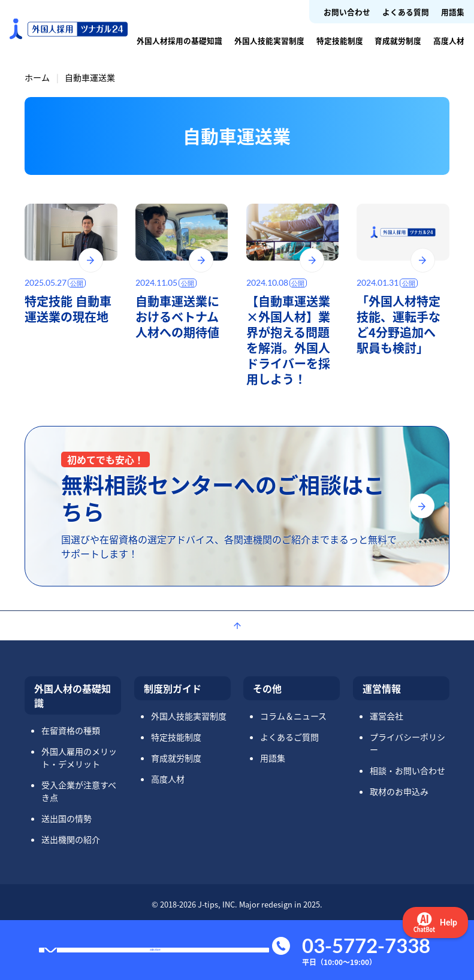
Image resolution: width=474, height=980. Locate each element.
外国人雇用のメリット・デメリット (79, 757)
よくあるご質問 (289, 737)
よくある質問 (406, 12)
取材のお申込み (399, 791)
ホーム (37, 77)
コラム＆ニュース (293, 716)
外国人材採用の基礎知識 (179, 40)
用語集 (453, 12)
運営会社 (387, 716)
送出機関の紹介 (71, 839)
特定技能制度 (340, 40)
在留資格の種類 (71, 730)
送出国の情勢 (67, 818)
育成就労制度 (398, 40)
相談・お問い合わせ (407, 770)
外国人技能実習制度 (269, 40)
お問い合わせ (347, 12)
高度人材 (449, 40)
